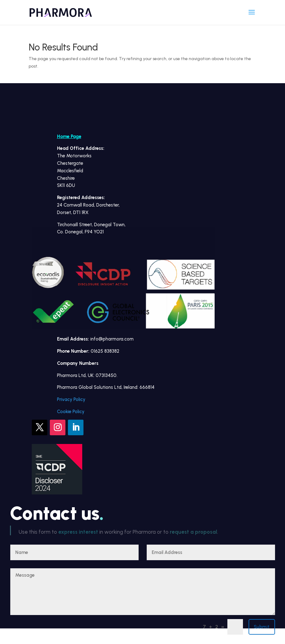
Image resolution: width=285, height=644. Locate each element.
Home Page (69, 136)
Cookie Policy (71, 412)
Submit (262, 627)
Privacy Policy (71, 399)
